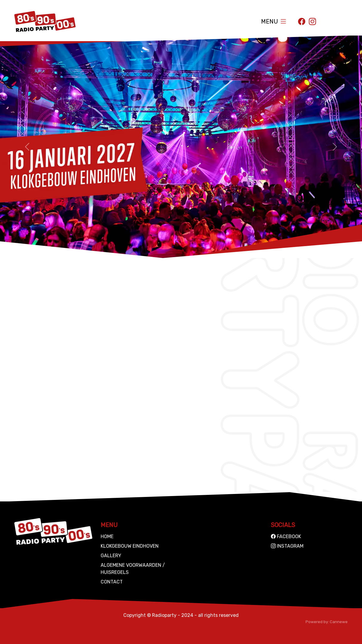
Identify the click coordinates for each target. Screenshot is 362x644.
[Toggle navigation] (283, 21)
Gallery (111, 556)
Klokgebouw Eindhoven (130, 546)
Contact (112, 582)
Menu (270, 21)
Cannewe (339, 622)
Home (107, 536)
